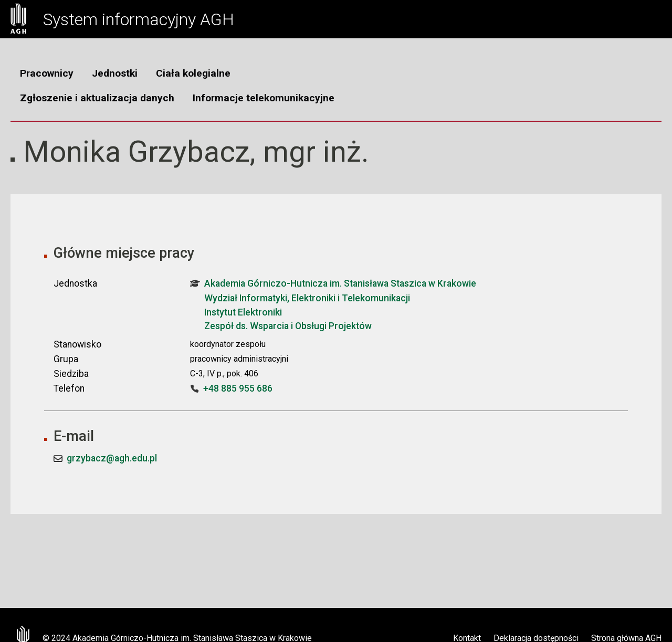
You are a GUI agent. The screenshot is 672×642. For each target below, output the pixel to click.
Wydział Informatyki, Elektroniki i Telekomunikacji (307, 298)
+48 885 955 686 (238, 388)
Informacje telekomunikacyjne (264, 98)
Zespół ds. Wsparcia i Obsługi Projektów (288, 326)
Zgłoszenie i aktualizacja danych (97, 98)
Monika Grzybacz (136, 152)
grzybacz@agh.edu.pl (112, 458)
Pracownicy (47, 73)
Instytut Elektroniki (243, 312)
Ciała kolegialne (193, 73)
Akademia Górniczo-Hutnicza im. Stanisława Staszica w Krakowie (333, 283)
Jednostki (115, 73)
